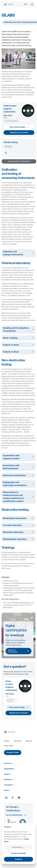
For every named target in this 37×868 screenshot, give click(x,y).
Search (8, 790)
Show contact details (19, 127)
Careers (8, 774)
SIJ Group (8, 147)
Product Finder (13, 752)
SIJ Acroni (9, 763)
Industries (17, 741)
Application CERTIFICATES (18, 651)
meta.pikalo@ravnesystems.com (23, 603)
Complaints (9, 785)
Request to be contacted (19, 132)
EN (27, 4)
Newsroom (9, 780)
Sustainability (10, 769)
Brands (7, 741)
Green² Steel (8, 746)
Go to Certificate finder (16, 815)
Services (29, 741)
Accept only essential (19, 853)
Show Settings (18, 847)
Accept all (18, 859)
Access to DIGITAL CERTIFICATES (19, 161)
